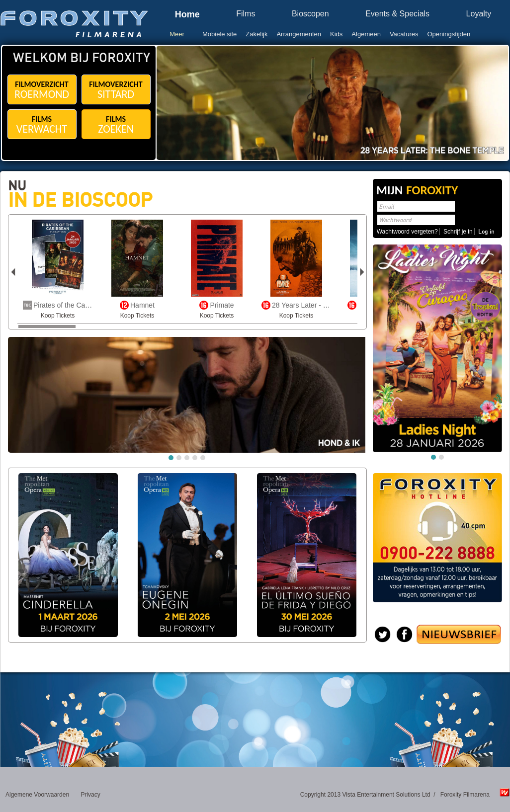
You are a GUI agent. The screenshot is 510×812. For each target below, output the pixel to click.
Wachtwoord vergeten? (407, 232)
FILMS (42, 125)
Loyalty (479, 14)
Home (187, 15)
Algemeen (366, 34)
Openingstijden (449, 34)
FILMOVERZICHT (42, 90)
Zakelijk (256, 34)
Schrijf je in (458, 232)
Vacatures (404, 34)
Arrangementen (299, 34)
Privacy (90, 795)
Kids (336, 34)
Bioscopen (310, 14)
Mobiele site (219, 34)
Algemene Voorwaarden (37, 795)
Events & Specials (397, 14)
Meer (177, 34)
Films (246, 14)
